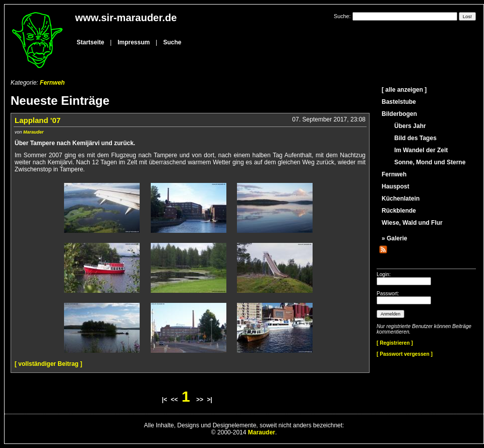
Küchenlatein (401, 199)
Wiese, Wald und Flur (412, 223)
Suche (172, 42)
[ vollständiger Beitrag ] (48, 364)
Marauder (34, 132)
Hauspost (396, 186)
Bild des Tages (415, 138)
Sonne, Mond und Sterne (430, 162)
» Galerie (395, 238)
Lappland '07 (38, 120)
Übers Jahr (410, 126)
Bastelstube (399, 102)
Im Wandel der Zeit (421, 150)
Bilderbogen (399, 114)
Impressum (134, 42)
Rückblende (399, 211)
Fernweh (52, 83)
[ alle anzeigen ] (404, 90)
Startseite (90, 42)
